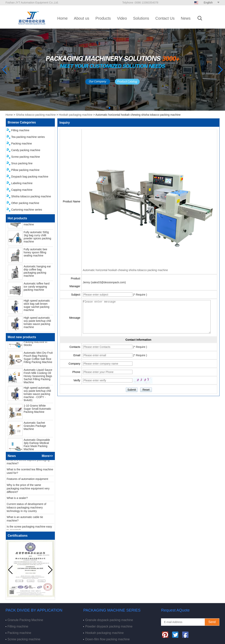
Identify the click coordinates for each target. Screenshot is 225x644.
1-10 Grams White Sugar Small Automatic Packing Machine (38, 409)
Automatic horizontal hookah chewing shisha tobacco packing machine (125, 270)
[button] (109, 108)
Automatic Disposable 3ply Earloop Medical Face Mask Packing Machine (37, 445)
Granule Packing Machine (25, 620)
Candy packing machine (26, 150)
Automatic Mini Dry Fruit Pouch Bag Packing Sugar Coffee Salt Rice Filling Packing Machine (38, 358)
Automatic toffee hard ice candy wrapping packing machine (37, 287)
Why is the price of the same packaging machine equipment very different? (28, 489)
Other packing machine (25, 203)
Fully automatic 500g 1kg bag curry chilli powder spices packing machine (38, 238)
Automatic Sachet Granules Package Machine (35, 426)
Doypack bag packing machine (30, 177)
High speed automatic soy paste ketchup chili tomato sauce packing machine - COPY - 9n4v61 (37, 395)
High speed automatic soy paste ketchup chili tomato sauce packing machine (37, 323)
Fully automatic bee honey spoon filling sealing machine (35, 253)
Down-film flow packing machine (107, 639)
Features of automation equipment (28, 479)
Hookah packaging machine (76, 115)
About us (82, 18)
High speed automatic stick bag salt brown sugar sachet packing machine (37, 306)
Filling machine (20, 130)
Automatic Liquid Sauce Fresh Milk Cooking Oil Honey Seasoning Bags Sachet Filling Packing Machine (38, 377)
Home (63, 18)
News (186, 18)
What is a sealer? (17, 499)
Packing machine (22, 143)
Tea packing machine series (28, 137)
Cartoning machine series (27, 210)
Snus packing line (22, 163)
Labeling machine (22, 183)
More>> (47, 456)
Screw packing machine (26, 157)
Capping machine (22, 190)
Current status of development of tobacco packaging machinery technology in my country (27, 508)
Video (122, 18)
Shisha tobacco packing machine (36, 115)
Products (103, 18)
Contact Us (165, 18)
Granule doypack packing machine (109, 620)
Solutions (141, 18)
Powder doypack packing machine (109, 626)
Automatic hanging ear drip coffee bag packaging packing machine (37, 272)
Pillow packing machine (25, 170)
